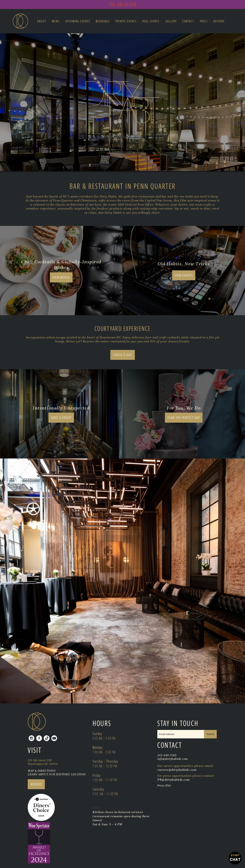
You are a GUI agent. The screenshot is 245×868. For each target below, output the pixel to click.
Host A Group (61, 418)
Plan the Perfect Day (184, 418)
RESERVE (36, 784)
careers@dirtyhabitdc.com (177, 770)
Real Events (151, 21)
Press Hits (165, 785)
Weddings (103, 21)
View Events (184, 275)
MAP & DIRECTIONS (42, 771)
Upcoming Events (78, 21)
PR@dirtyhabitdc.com (174, 780)
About (42, 21)
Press (204, 21)
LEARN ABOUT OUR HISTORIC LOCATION (57, 774)
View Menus (61, 277)
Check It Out (123, 355)
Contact (188, 21)
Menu (56, 21)
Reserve (219, 21)
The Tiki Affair (123, 5)
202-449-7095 (167, 755)
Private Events (126, 21)
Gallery (171, 21)
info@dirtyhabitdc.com (173, 759)
